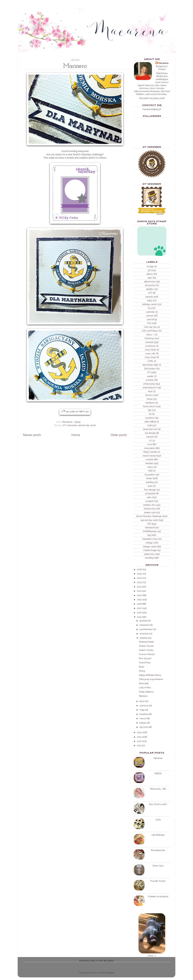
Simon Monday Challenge (149, 516)
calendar (150, 312)
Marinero (143, 696)
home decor (149, 406)
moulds (150, 459)
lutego (143, 723)
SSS (149, 524)
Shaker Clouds (146, 646)
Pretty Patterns (146, 692)
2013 (139, 737)
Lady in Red (145, 687)
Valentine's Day (150, 539)
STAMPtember (150, 531)
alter (150, 278)
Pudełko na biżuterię (158, 896)
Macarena (163, 63)
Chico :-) (150, 335)
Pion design (150, 490)
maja (142, 710)
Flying (142, 671)
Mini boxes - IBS (158, 789)
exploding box (150, 387)
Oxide (149, 478)
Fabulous (158, 758)
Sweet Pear (145, 663)
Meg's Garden (150, 452)
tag (149, 535)
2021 (139, 591)
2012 (139, 741)
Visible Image (150, 550)
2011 (139, 745)
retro (149, 497)
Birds (142, 667)
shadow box (150, 509)
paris (150, 486)
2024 (139, 578)
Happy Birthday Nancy (150, 675)
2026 (139, 569)
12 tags (150, 266)
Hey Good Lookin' (158, 804)
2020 (139, 595)
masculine (72, 425)
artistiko (150, 289)
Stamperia (150, 527)
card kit (150, 319)
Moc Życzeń (145, 658)
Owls (158, 820)
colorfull (149, 342)
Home (76, 435)
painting (150, 482)
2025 (139, 574)
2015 (139, 617)
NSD (151, 471)
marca (143, 718)
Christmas (149, 338)
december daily (150, 365)
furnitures (150, 403)
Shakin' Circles (146, 650)
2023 (139, 582)
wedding (149, 558)
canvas (150, 316)
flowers (149, 395)
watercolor (149, 554)
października (146, 629)
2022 (139, 587)
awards (149, 297)
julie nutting (150, 421)
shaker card (150, 512)
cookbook (150, 346)
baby (150, 300)
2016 (139, 613)
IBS (150, 410)
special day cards (87, 425)
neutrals (149, 463)
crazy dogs (150, 357)
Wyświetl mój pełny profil (152, 98)
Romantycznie (158, 850)
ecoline (150, 380)
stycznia (144, 727)
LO (150, 441)
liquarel (150, 437)
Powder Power (158, 881)
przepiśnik (150, 493)
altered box (150, 282)
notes (150, 467)
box (150, 308)
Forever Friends (147, 654)
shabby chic (149, 505)
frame (150, 399)
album (150, 274)
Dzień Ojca (158, 866)
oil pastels (150, 475)
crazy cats (150, 353)
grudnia (143, 621)
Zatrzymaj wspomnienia (151, 679)
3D (149, 270)
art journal (150, 285)
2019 (139, 600)
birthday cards (149, 304)
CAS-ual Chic (150, 327)
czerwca (144, 705)
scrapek (149, 501)
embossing (149, 384)
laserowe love (150, 429)
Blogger (110, 972)
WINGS (158, 773)
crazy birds (150, 350)
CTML (150, 361)
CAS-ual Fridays (150, 331)
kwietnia (144, 714)
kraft (149, 425)
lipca (142, 701)
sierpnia (143, 638)
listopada (144, 625)
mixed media (149, 456)
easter (150, 376)
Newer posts (32, 435)
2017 (139, 608)
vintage (149, 543)
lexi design (150, 433)
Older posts (119, 435)
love (150, 444)
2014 (139, 732)
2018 (139, 604)
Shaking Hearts (146, 642)
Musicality (144, 683)
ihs (150, 414)
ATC (150, 293)
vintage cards (149, 546)
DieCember (150, 369)
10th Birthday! (158, 835)
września (144, 634)
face (150, 391)
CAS (149, 323)
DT (64, 425)
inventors (150, 418)
